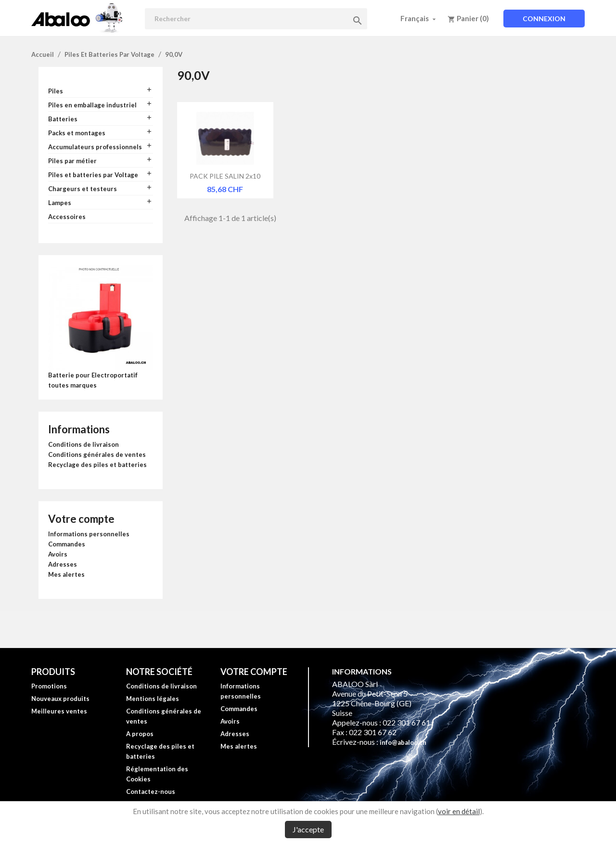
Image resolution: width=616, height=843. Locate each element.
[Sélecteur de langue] (419, 18)
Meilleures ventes (59, 711)
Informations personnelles (89, 534)
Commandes (67, 544)
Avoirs (58, 554)
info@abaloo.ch (403, 742)
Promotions (49, 686)
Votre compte (81, 519)
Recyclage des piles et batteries (97, 465)
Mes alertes (66, 574)
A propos (140, 734)
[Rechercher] (256, 19)
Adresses (63, 564)
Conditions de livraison (83, 444)
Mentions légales (153, 699)
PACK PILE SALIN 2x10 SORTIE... (225, 176)
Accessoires (67, 217)
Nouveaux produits (60, 699)
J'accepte (308, 829)
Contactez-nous (151, 791)
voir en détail (459, 811)
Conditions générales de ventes (97, 454)
